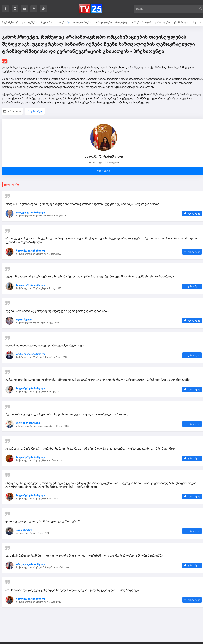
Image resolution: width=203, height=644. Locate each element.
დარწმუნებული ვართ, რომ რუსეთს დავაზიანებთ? (43, 521)
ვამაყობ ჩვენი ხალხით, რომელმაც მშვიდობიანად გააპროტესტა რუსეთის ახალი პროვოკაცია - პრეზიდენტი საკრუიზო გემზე (98, 380)
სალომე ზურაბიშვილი (31, 251)
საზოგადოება (103, 22)
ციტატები (12, 184)
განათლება (163, 22)
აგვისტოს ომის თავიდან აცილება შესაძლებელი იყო (45, 345)
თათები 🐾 (63, 22)
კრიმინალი (181, 22)
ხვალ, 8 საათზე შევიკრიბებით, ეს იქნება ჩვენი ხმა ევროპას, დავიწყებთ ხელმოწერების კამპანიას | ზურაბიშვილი (90, 276)
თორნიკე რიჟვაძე (28, 423)
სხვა (196, 22)
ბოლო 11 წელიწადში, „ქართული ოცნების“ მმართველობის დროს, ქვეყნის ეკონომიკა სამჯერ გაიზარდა (82, 204)
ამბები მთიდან (142, 22)
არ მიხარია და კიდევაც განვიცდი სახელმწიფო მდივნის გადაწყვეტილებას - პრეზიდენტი (72, 590)
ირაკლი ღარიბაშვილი (31, 212)
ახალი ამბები (82, 22)
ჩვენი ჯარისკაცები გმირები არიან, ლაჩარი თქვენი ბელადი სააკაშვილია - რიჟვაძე (67, 414)
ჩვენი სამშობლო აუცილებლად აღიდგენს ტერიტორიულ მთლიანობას (57, 311)
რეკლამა (46, 22)
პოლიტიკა (122, 22)
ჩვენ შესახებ (10, 22)
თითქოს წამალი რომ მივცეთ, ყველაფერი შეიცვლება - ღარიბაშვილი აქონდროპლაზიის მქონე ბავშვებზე (84, 555)
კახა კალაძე (24, 530)
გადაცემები (30, 22)
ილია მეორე (24, 319)
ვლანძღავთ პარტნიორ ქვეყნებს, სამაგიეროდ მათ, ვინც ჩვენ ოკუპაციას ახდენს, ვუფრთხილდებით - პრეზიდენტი (90, 448)
